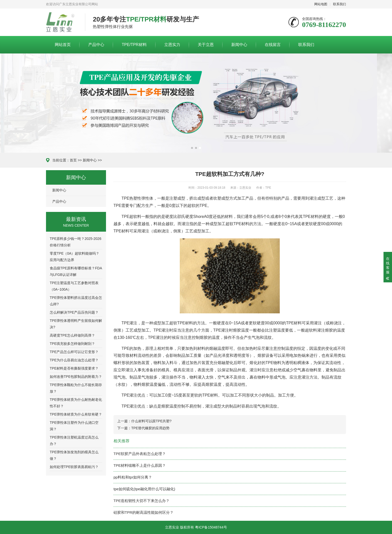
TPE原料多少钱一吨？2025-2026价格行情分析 (75, 242)
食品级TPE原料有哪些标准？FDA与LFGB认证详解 (76, 271)
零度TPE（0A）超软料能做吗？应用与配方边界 (74, 257)
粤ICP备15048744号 (211, 527)
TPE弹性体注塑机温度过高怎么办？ (74, 441)
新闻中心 (239, 45)
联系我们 (339, 4)
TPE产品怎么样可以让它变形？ (74, 352)
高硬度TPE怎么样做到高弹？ (72, 335)
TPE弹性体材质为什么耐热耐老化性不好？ (76, 403)
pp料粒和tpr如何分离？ (133, 477)
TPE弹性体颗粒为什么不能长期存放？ (76, 388)
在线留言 (273, 45)
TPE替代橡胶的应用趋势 (150, 428)
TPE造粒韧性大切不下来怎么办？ (141, 501)
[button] (192, 148)
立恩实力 (172, 45)
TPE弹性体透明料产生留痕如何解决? (76, 324)
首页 (73, 160)
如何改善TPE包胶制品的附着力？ (76, 377)
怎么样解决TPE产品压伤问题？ (74, 312)
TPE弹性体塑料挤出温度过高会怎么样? (76, 301)
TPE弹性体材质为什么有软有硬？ (76, 414)
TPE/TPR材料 (134, 45)
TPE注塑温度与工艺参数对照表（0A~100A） (74, 286)
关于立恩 (206, 45)
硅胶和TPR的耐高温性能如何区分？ (143, 512)
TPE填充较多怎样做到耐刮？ (72, 344)
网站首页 (63, 45)
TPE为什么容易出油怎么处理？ (74, 360)
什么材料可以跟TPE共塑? (151, 421)
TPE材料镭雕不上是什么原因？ (140, 465)
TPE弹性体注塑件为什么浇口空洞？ (74, 426)
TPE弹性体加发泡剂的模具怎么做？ (74, 455)
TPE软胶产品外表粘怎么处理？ (140, 454)
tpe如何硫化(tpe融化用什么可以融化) (144, 489)
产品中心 (96, 45)
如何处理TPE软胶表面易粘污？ (74, 467)
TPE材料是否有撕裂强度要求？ (74, 368)
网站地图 (321, 4)
